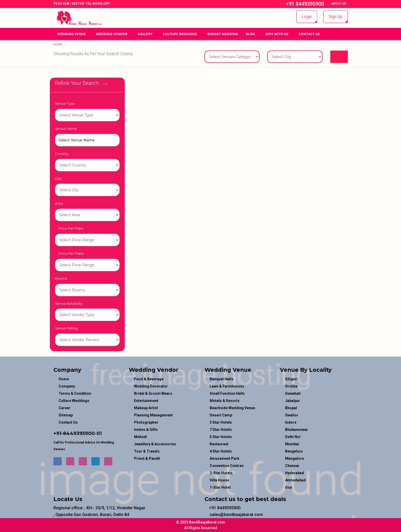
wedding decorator (151, 386)
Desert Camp (221, 415)
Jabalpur (293, 401)
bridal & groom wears (153, 393)
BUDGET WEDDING (223, 34)
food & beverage (149, 379)
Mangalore (294, 458)
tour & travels (147, 451)
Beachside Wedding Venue (232, 408)
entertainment (146, 401)
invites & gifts (146, 430)
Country (62, 154)
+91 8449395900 (302, 4)
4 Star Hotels (221, 451)
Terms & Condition (75, 393)
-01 (98, 433)
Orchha (291, 386)
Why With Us (277, 34)
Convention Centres (227, 466)
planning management (153, 415)
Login (307, 17)
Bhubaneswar (297, 430)
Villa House (219, 480)
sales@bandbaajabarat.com (234, 515)
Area (59, 203)
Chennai (292, 466)
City (58, 179)
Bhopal (291, 408)
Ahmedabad (295, 480)
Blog (250, 34)
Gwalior (292, 415)
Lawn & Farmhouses (227, 386)
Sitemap (66, 415)
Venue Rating (66, 328)
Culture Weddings (180, 34)
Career (65, 408)
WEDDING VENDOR (112, 34)
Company (67, 386)
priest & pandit (147, 458)
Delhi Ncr (293, 437)
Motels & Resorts (225, 401)
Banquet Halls (222, 379)
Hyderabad (294, 473)
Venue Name (66, 128)
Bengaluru (294, 451)
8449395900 (79, 433)
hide (104, 84)
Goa (289, 487)
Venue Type (65, 103)
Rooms (61, 278)
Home (58, 44)
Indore (291, 422)
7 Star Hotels (221, 430)
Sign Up (336, 17)
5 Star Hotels (221, 437)
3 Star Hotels (221, 422)
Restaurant (219, 444)
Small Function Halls (227, 393)
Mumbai (292, 444)
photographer (146, 422)
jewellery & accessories (155, 444)
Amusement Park (225, 458)
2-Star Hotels (221, 473)
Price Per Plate (69, 228)
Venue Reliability (69, 303)
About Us (339, 4)
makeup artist (146, 408)
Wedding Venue (72, 34)
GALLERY (145, 34)
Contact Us (309, 34)
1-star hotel (87, 115)
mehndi (140, 437)
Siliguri (291, 379)
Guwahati (293, 393)
